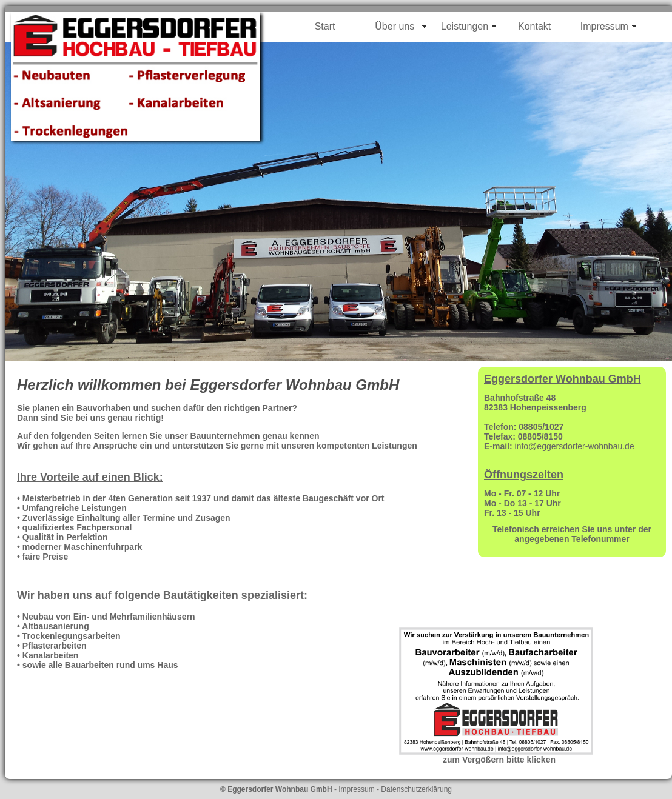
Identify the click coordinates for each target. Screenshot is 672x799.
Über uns (395, 26)
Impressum (604, 26)
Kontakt (534, 26)
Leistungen (465, 26)
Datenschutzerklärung (416, 789)
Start (325, 26)
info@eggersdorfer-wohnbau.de (575, 446)
